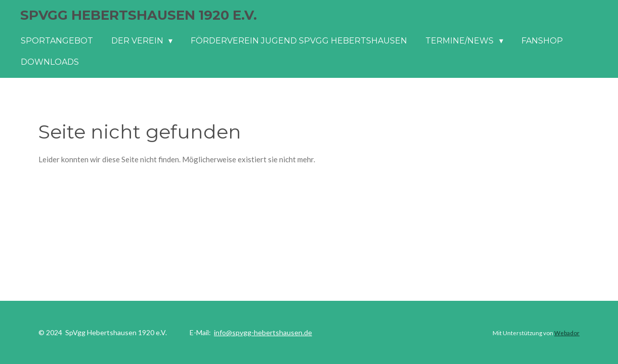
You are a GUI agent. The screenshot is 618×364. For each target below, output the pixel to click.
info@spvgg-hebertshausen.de (263, 332)
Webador (567, 333)
